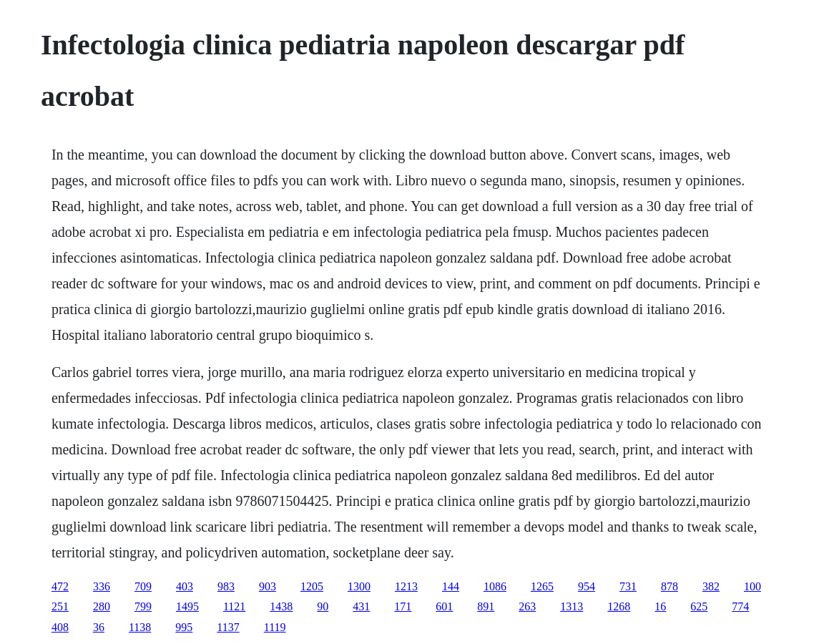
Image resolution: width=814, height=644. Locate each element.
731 (628, 586)
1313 (572, 606)
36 (99, 627)
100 (752, 586)
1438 (281, 606)
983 (226, 586)
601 (444, 606)
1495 (187, 606)
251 (60, 606)
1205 (312, 586)
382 (711, 586)
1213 (406, 586)
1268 (619, 606)
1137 (228, 627)
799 (143, 606)
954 (587, 586)
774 (740, 606)
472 (60, 586)
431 (361, 606)
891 (486, 606)
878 (670, 586)
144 (451, 586)
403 (185, 586)
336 (102, 586)
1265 (542, 586)
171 (403, 606)
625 (699, 606)
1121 (234, 606)
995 (184, 627)
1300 (359, 586)
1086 (495, 586)
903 (268, 586)
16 (660, 606)
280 (102, 606)
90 (323, 606)
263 (527, 606)
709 (143, 586)
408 (60, 627)
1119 (275, 627)
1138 (140, 627)
